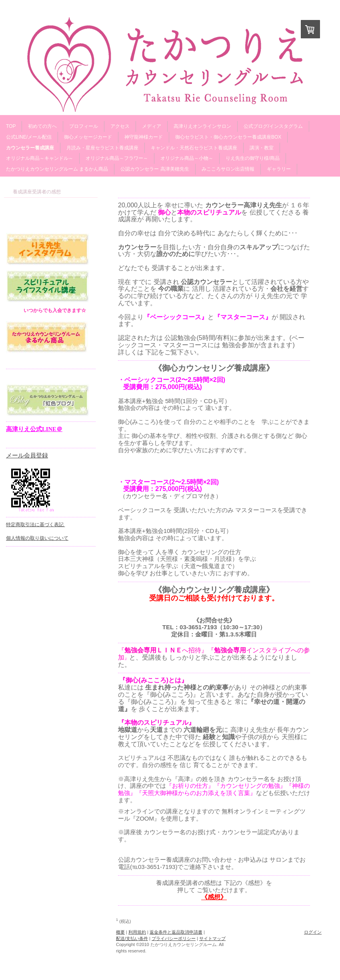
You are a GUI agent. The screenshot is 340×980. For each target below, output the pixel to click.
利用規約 (137, 932)
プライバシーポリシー (174, 938)
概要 (120, 932)
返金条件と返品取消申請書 (176, 932)
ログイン (313, 932)
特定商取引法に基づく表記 (35, 525)
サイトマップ (212, 938)
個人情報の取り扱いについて (37, 538)
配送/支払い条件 (132, 938)
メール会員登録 (27, 455)
